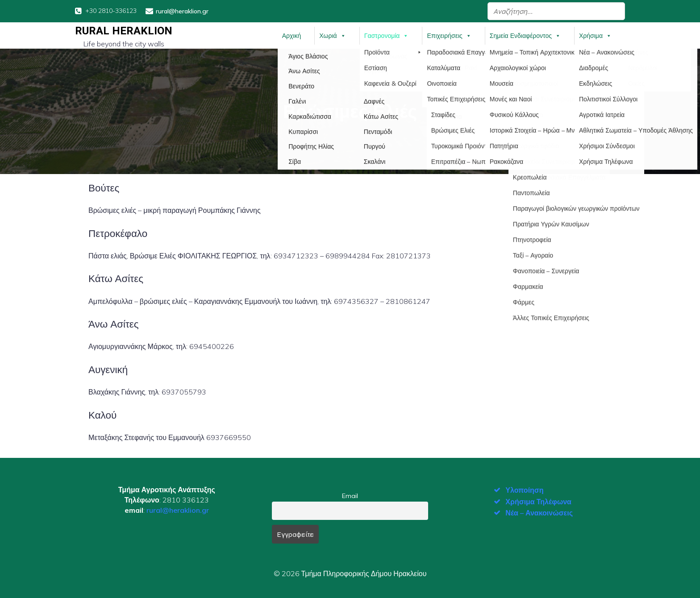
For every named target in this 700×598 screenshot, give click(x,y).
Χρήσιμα (595, 35)
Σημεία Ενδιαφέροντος (525, 35)
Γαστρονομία (387, 35)
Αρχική (292, 35)
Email (350, 495)
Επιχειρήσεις (449, 35)
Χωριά (332, 35)
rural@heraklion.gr (178, 510)
